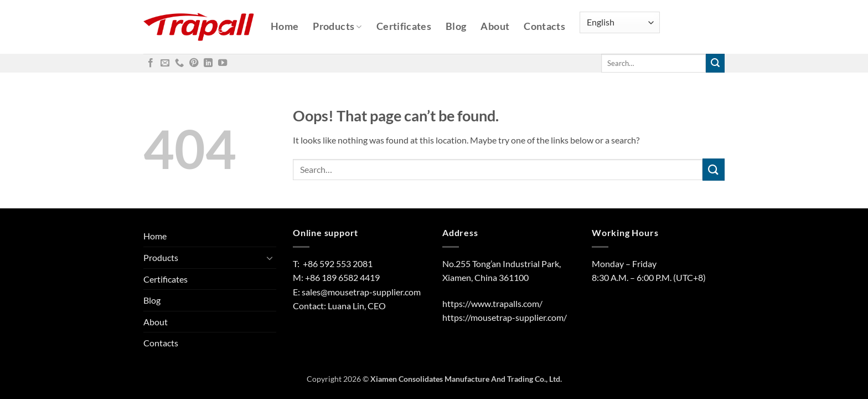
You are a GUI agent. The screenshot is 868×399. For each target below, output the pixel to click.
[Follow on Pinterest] (194, 63)
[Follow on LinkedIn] (208, 63)
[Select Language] (620, 22)
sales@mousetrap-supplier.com (361, 292)
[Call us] (179, 63)
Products (337, 26)
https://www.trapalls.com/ (492, 303)
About (495, 26)
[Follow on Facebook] (151, 63)
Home (285, 26)
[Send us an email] (165, 63)
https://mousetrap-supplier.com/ (505, 317)
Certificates (404, 26)
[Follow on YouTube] (223, 63)
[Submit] (715, 63)
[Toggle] (270, 258)
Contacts (544, 26)
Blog (456, 26)
